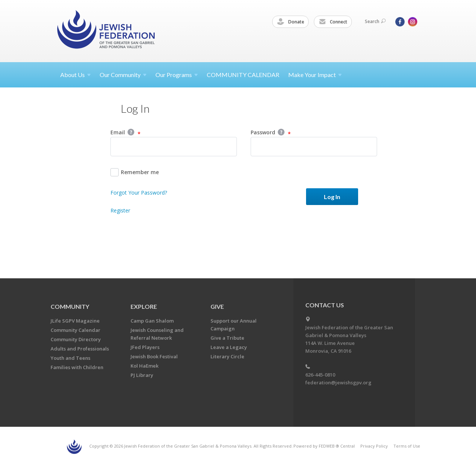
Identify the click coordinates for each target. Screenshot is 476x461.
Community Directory (76, 339)
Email (126, 133)
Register (120, 210)
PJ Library (142, 375)
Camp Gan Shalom (152, 321)
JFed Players (145, 347)
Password (271, 133)
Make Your (315, 75)
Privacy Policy (374, 446)
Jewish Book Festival (154, 356)
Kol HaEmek (144, 366)
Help (131, 132)
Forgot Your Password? (139, 193)
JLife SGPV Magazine (75, 321)
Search (375, 21)
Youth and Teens (70, 358)
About (75, 75)
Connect (333, 22)
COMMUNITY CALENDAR (243, 75)
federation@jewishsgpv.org (338, 382)
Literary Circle (227, 356)
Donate (291, 22)
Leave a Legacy (229, 347)
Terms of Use (407, 446)
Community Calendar (75, 330)
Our (177, 75)
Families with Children (77, 367)
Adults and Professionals (80, 349)
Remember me (135, 172)
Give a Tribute (227, 338)
